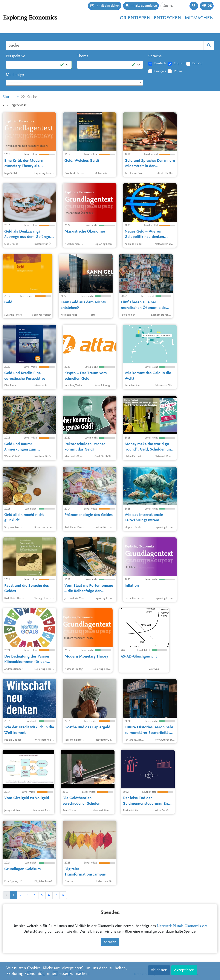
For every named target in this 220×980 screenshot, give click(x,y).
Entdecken (168, 18)
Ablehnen (159, 970)
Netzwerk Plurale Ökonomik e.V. (182, 926)
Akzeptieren (184, 970)
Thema (83, 56)
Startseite (11, 97)
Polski (178, 71)
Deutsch (160, 64)
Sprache (155, 56)
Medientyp (15, 75)
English (179, 64)
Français (160, 71)
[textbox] (74, 83)
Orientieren (135, 18)
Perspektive (15, 56)
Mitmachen (199, 18)
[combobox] (74, 83)
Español (198, 64)
